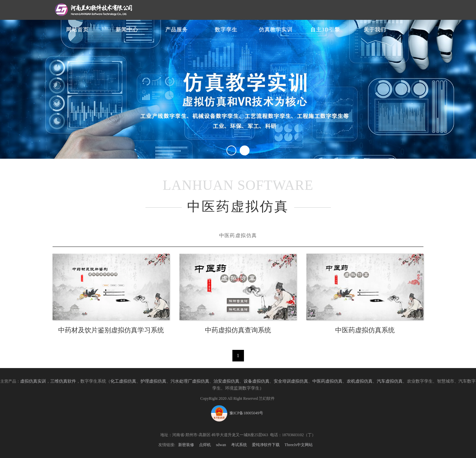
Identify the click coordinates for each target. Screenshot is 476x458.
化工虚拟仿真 (123, 381)
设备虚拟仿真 (257, 381)
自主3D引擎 (325, 30)
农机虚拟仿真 (360, 381)
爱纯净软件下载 (266, 445)
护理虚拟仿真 (153, 381)
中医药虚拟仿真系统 (365, 330)
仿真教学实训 (276, 30)
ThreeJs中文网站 (299, 445)
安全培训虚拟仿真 (291, 381)
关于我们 (375, 30)
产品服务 (177, 30)
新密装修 (186, 445)
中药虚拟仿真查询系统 (238, 330)
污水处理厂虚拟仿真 (190, 381)
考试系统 (239, 445)
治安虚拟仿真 (226, 381)
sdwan (221, 445)
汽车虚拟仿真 (390, 381)
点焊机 (205, 445)
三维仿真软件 (63, 381)
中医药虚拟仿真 (327, 381)
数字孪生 (226, 30)
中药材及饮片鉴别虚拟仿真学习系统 (111, 330)
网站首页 (77, 30)
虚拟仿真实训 (33, 381)
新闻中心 (127, 30)
